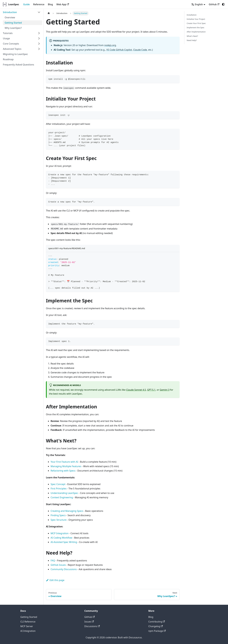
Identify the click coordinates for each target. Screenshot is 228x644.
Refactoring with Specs (63, 471)
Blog (50, 4)
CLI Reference (28, 622)
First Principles (59, 489)
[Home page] (49, 13)
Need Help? (192, 40)
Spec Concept (58, 484)
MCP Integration (60, 533)
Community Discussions (64, 569)
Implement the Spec (196, 27)
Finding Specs (58, 515)
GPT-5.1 (151, 390)
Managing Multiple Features (66, 466)
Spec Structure (59, 520)
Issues (89, 622)
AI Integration (28, 631)
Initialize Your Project (196, 19)
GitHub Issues (58, 565)
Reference (39, 4)
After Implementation (196, 32)
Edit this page (55, 580)
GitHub (214, 4)
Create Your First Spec (196, 23)
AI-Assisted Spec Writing (64, 542)
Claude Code (140, 50)
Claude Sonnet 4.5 (136, 390)
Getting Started (29, 617)
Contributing (157, 622)
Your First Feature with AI (64, 462)
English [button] (197, 4)
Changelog (156, 626)
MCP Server (27, 626)
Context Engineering (62, 497)
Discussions (92, 626)
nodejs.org (110, 45)
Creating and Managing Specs (67, 511)
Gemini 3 (165, 390)
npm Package (157, 631)
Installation (192, 15)
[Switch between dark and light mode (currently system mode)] (223, 4)
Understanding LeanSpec (64, 493)
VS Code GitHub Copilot (119, 50)
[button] (22, 12)
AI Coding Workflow (61, 538)
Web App (63, 4)
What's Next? (192, 36)
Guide (26, 4)
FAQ (53, 561)
